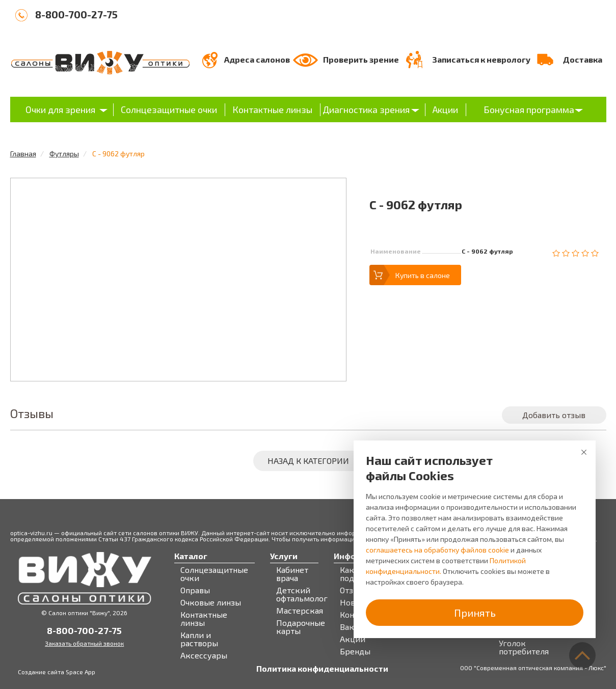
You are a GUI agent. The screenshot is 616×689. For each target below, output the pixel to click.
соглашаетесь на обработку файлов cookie (437, 550)
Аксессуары (204, 655)
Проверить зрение (361, 59)
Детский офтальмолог (302, 594)
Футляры (64, 154)
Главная (23, 154)
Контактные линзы (272, 109)
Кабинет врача (292, 574)
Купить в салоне (423, 275)
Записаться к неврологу (481, 59)
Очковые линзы (211, 602)
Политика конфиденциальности (322, 669)
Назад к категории (308, 461)
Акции (445, 109)
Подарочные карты (301, 627)
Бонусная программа (529, 109)
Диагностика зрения (366, 109)
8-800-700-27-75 (76, 14)
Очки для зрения (60, 109)
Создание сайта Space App (57, 672)
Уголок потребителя (524, 647)
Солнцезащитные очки (169, 109)
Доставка (583, 59)
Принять (475, 613)
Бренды (355, 651)
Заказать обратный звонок (84, 643)
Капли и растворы (199, 639)
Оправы (195, 590)
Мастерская (300, 611)
